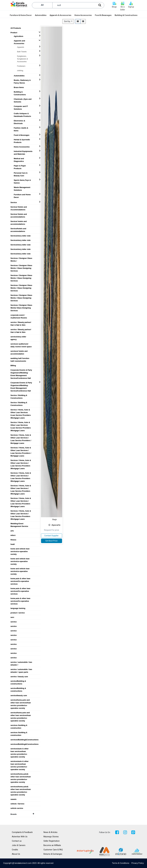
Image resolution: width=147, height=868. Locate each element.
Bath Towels (22, 52)
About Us (16, 854)
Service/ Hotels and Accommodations (19, 207)
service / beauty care (19, 677)
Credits (15, 850)
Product (14, 33)
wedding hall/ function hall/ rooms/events (20, 358)
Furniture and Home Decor (22, 195)
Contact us (17, 841)
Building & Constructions (20, 92)
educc (13, 535)
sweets (13, 799)
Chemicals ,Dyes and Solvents (23, 99)
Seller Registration (52, 841)
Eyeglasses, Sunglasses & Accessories (22, 56)
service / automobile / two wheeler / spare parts (21, 669)
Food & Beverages (22, 135)
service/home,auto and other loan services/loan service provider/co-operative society (21, 700)
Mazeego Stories (51, 837)
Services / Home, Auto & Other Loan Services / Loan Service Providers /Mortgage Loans (21, 460)
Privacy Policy (138, 863)
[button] (68, 21)
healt (13, 544)
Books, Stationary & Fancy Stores (22, 80)
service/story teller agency (18, 337)
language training (18, 608)
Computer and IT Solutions (21, 106)
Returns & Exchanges (53, 854)
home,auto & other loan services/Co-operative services (20, 579)
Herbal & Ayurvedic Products (22, 140)
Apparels (21, 47)
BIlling (13, 366)
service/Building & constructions (18, 681)
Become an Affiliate (52, 845)
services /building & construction (19, 725)
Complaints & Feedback (22, 832)
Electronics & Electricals (19, 121)
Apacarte (56, 525)
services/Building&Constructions (22, 740)
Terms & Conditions (121, 863)
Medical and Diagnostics (19, 159)
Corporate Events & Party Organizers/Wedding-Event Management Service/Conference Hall (21, 370)
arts (12, 531)
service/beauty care (19, 695)
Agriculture (18, 36)
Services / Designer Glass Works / (21, 258)
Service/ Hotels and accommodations (19, 214)
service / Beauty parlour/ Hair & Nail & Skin (21, 322)
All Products (16, 28)
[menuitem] (21, 15)
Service (14, 202)
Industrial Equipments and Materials (23, 151)
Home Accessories (22, 147)
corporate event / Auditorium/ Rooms (19, 315)
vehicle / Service (17, 804)
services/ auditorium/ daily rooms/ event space (21, 344)
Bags (55, 519)
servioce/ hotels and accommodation (19, 351)
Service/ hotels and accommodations (19, 221)
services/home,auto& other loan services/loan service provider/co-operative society (21, 774)
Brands (22, 814)
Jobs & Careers (19, 845)
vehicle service (17, 808)
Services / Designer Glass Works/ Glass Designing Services (21, 305)
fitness (13, 540)
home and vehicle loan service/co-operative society (20, 549)
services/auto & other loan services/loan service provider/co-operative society (19, 749)
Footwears (21, 66)
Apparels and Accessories (19, 41)
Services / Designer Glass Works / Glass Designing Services (21, 265)
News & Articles (50, 832)
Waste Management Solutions (22, 187)
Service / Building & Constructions (19, 395)
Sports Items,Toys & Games (22, 180)
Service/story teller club (21, 236)
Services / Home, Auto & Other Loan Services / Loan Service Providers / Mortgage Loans (21, 435)
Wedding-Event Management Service (19, 524)
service (14, 622)
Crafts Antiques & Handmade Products (22, 114)
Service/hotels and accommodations (18, 229)
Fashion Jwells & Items (21, 128)
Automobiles (19, 76)
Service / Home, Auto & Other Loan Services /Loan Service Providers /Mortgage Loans (21, 410)
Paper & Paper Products (20, 166)
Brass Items (19, 87)
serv (12, 617)
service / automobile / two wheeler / (21, 662)
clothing (20, 71)
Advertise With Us (20, 837)
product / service (18, 613)
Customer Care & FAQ (53, 850)
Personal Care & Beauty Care (21, 173)
